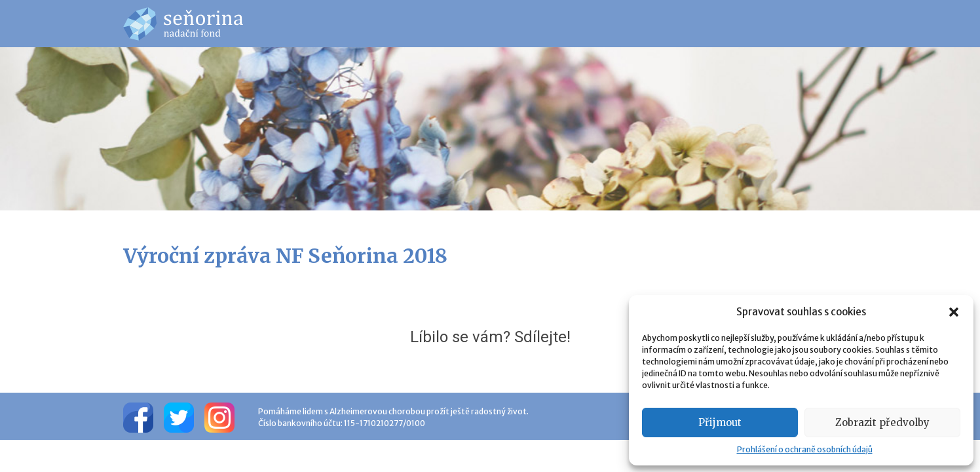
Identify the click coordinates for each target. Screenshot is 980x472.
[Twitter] (179, 416)
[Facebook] (138, 416)
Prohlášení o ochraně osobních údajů (805, 449)
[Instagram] (219, 416)
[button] (954, 312)
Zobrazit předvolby (882, 423)
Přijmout (720, 423)
